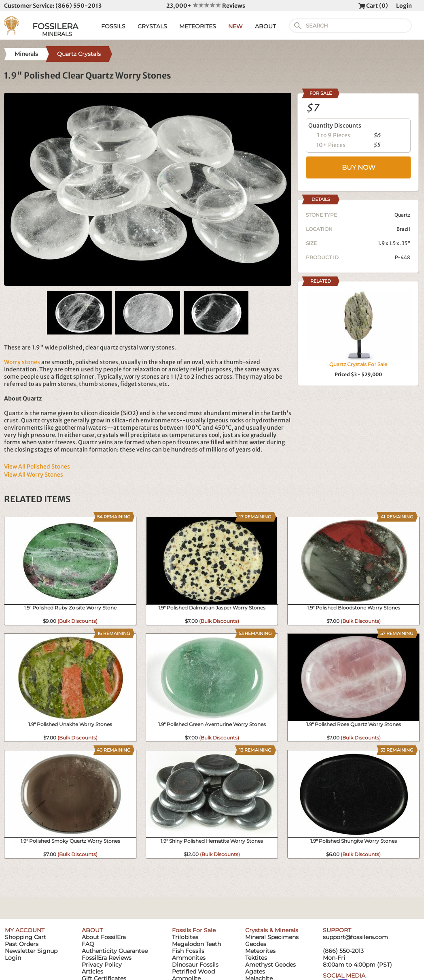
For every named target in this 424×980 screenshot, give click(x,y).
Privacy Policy (102, 965)
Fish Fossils (188, 951)
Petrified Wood (193, 971)
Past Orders (22, 944)
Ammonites (189, 958)
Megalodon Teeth (196, 944)
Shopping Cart (25, 937)
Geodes (256, 944)
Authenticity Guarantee (115, 951)
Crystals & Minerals (272, 930)
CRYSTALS (152, 26)
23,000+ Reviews (206, 6)
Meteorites (260, 951)
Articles (92, 971)
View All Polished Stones (37, 467)
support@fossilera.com (355, 937)
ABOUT (265, 26)
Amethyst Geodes (270, 965)
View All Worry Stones (34, 475)
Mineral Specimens (272, 937)
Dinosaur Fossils (195, 965)
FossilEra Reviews (107, 958)
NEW (235, 26)
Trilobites (185, 937)
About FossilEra (104, 937)
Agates (255, 971)
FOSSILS (113, 26)
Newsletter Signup (31, 951)
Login (404, 6)
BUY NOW (359, 167)
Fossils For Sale (194, 930)
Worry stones (22, 362)
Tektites (256, 958)
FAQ (88, 944)
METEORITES (198, 26)
